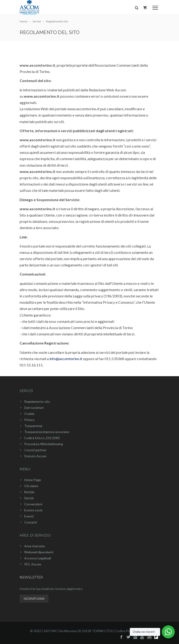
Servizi (26, 391)
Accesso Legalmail (38, 558)
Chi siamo (31, 486)
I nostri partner (35, 450)
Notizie (29, 492)
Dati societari (34, 408)
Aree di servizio (35, 535)
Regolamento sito (37, 401)
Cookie (29, 414)
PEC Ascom (33, 564)
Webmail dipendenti (39, 552)
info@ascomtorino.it (66, 359)
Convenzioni (33, 504)
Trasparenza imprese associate (47, 432)
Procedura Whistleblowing (44, 444)
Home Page (33, 480)
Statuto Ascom (35, 456)
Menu (25, 469)
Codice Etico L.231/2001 (42, 438)
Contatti (31, 522)
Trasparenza (33, 426)
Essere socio (33, 510)
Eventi (29, 516)
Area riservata (34, 546)
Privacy (29, 420)
